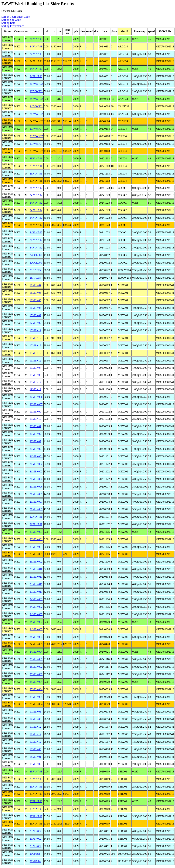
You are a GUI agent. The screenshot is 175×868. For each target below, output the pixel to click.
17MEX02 (35, 315)
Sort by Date (8, 23)
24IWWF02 (36, 99)
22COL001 (36, 255)
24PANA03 (36, 39)
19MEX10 (35, 419)
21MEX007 (36, 494)
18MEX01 (35, 757)
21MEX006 (36, 487)
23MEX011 (36, 577)
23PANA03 (36, 772)
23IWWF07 (36, 129)
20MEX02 (35, 434)
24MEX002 (36, 607)
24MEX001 (36, 599)
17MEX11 (35, 330)
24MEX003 (36, 622)
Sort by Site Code (11, 20)
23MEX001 (36, 532)
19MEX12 (35, 382)
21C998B (35, 854)
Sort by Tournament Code (15, 17)
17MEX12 (35, 727)
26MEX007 (36, 404)
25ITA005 (35, 270)
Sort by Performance (13, 26)
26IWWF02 (36, 84)
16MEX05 (35, 293)
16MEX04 (35, 285)
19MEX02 (35, 764)
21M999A (35, 861)
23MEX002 (36, 562)
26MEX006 (36, 397)
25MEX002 (36, 667)
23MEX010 (36, 569)
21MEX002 (36, 464)
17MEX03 (35, 712)
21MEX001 (36, 456)
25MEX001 (36, 659)
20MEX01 (35, 426)
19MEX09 (35, 412)
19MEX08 (35, 375)
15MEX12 (35, 338)
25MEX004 (36, 682)
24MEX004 (36, 652)
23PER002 (35, 831)
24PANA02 (36, 188)
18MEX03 (35, 749)
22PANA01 (36, 517)
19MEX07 (35, 368)
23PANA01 (36, 158)
